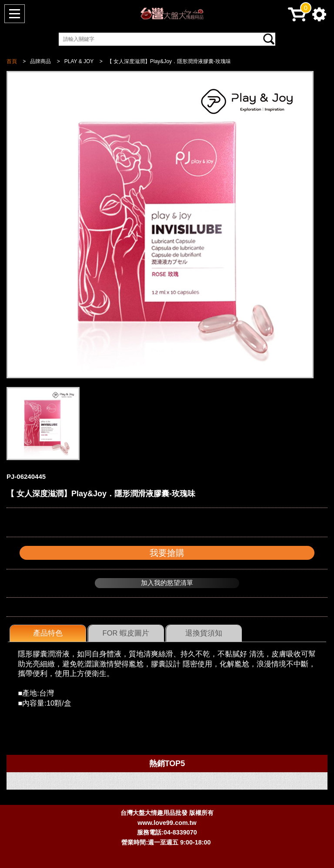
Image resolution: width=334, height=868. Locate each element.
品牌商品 (40, 61)
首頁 (12, 61)
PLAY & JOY (79, 61)
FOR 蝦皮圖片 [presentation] (126, 633)
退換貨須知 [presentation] (204, 633)
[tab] (48, 633)
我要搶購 (167, 553)
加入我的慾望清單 (167, 583)
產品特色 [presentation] (48, 633)
